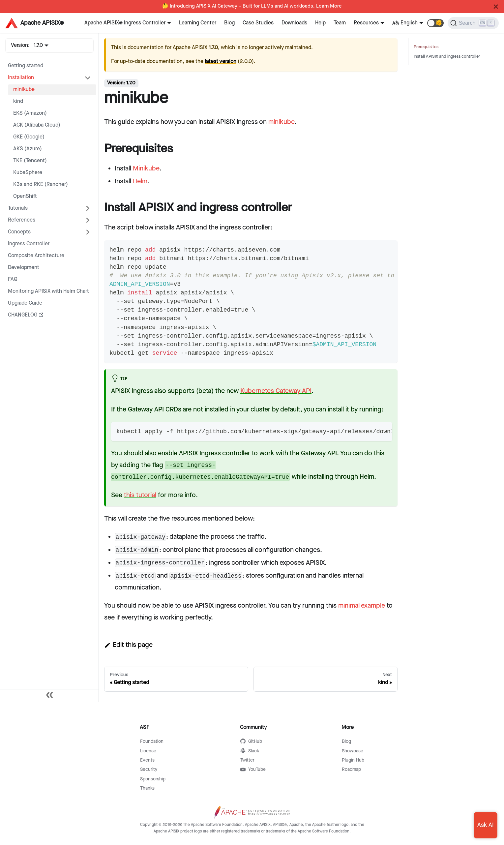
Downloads (294, 23)
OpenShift (25, 196)
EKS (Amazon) (30, 113)
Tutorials (18, 208)
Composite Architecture (36, 256)
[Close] (496, 7)
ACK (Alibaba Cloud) (37, 125)
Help (320, 23)
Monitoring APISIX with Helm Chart (48, 291)
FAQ (13, 279)
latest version (221, 61)
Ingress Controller (29, 244)
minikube (24, 90)
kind (18, 101)
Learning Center (198, 23)
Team (340, 23)
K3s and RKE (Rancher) (41, 184)
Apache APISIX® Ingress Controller (125, 23)
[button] (435, 23)
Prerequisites (426, 47)
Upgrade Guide (25, 303)
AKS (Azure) (28, 149)
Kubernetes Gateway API (276, 391)
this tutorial (140, 495)
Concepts (19, 232)
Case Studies (258, 23)
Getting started (26, 66)
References (22, 220)
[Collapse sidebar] (49, 696)
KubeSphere (28, 173)
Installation (21, 78)
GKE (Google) (29, 137)
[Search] (473, 23)
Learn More (329, 6)
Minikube (146, 168)
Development (24, 268)
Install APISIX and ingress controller (447, 57)
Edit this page (128, 645)
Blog (229, 23)
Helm (140, 181)
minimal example (362, 606)
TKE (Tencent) (30, 161)
